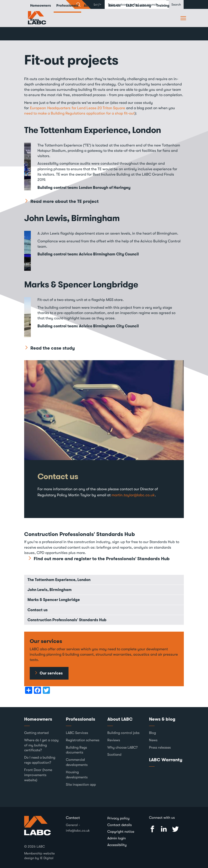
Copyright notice (121, 832)
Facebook (152, 829)
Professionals (80, 719)
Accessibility (117, 845)
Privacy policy (118, 818)
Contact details (120, 825)
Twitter (175, 829)
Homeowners (38, 719)
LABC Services (77, 733)
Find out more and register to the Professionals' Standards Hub (102, 559)
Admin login (117, 838)
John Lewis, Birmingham (73, 218)
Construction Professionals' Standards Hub (67, 620)
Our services (51, 673)
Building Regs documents (76, 750)
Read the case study (53, 348)
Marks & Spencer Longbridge (82, 284)
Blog (152, 733)
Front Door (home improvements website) (38, 775)
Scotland (114, 755)
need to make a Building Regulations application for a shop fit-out (79, 113)
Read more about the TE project (65, 201)
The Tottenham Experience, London (94, 130)
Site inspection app (81, 785)
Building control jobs (123, 733)
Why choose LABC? (123, 747)
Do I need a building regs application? (40, 760)
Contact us (58, 476)
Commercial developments (77, 762)
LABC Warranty (166, 760)
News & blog (162, 719)
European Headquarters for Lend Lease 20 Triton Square (78, 108)
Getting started (36, 733)
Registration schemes (83, 740)
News (35, 20)
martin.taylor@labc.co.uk (133, 495)
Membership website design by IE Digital (39, 856)
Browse (184, 18)
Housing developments (77, 775)
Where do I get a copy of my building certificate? (41, 745)
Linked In (164, 829)
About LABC (120, 719)
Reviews (114, 740)
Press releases (160, 747)
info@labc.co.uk (78, 830)
